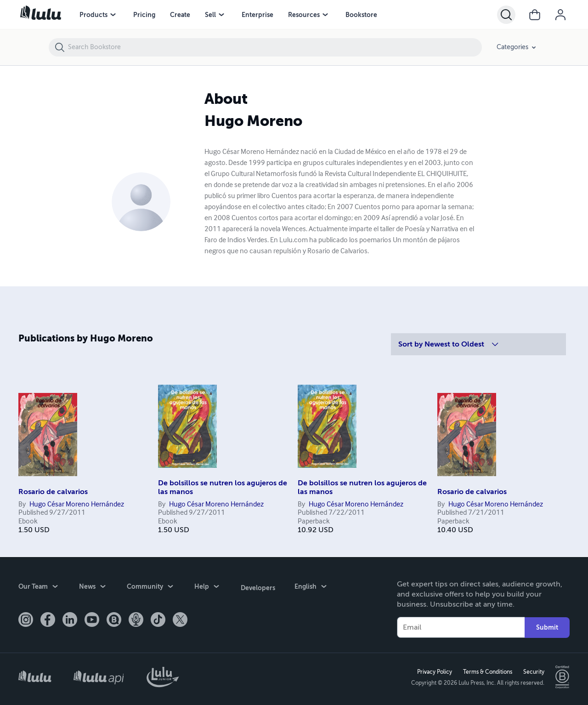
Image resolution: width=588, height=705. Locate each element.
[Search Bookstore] (274, 47)
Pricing (144, 15)
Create (180, 15)
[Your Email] (461, 627)
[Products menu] (113, 15)
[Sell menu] (221, 15)
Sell (210, 15)
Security (533, 671)
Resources (304, 15)
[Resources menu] (325, 15)
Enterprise (257, 15)
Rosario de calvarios (53, 492)
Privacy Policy (434, 671)
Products (93, 15)
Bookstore (361, 15)
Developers (257, 586)
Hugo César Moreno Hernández (77, 505)
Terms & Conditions (487, 671)
